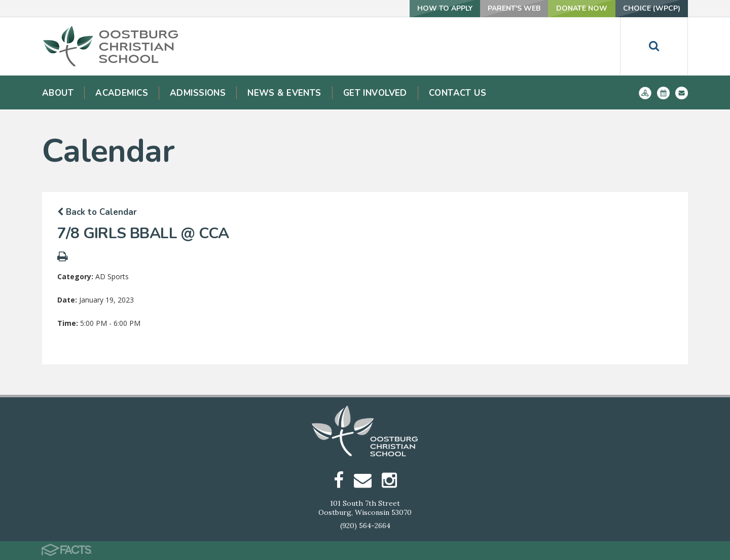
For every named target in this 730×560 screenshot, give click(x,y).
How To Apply (445, 8)
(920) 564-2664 (365, 526)
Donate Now (582, 8)
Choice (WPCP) (652, 8)
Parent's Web (514, 8)
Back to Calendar (97, 212)
